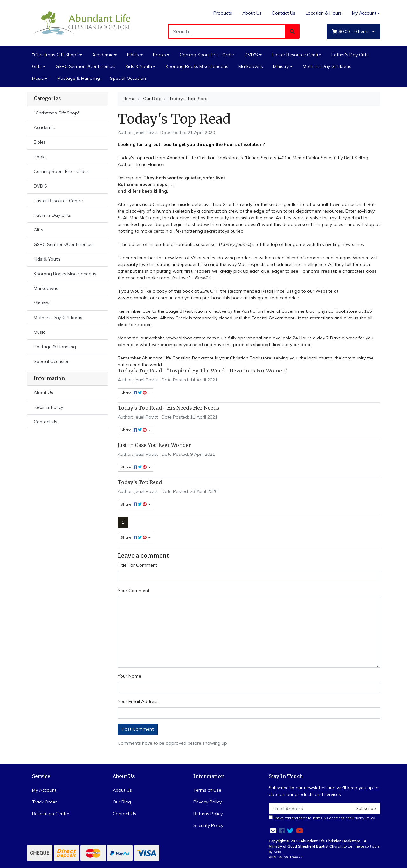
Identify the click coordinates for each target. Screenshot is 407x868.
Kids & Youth (139, 66)
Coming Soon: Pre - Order (207, 55)
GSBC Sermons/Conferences (86, 66)
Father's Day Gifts (350, 55)
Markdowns (251, 66)
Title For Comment (137, 565)
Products (223, 13)
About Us (252, 13)
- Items (351, 32)
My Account (44, 790)
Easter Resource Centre (297, 55)
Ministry (281, 66)
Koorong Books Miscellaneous (197, 66)
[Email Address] (310, 808)
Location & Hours (324, 13)
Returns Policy (48, 407)
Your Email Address (138, 701)
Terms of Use (207, 790)
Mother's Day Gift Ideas (327, 66)
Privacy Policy (207, 802)
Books (159, 55)
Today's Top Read (140, 482)
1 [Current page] (123, 522)
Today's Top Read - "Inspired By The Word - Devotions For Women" (203, 371)
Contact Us (284, 13)
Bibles (133, 55)
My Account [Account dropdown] (364, 13)
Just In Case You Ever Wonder (154, 445)
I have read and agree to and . (322, 818)
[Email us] (273, 831)
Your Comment (134, 591)
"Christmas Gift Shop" (55, 55)
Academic (103, 55)
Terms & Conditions (328, 818)
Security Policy (208, 825)
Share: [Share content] (134, 393)
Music (38, 78)
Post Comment (138, 729)
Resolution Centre (51, 814)
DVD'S (251, 55)
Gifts (37, 66)
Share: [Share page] (134, 537)
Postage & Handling (79, 78)
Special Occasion (128, 78)
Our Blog (122, 802)
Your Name (129, 676)
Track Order (45, 802)
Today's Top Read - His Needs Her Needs (168, 408)
